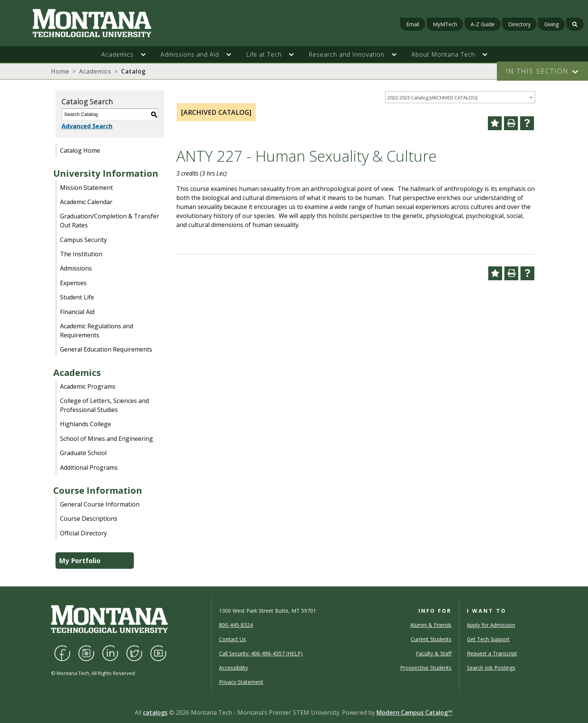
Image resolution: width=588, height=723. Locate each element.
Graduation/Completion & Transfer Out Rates (109, 221)
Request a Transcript (492, 653)
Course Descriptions (89, 519)
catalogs (155, 712)
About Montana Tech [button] (443, 54)
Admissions (76, 268)
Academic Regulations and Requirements (97, 331)
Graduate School (83, 453)
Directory (519, 24)
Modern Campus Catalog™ (414, 712)
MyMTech (445, 24)
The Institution (81, 254)
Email (413, 24)
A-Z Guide (483, 24)
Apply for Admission (491, 625)
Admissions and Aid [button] (190, 54)
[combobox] (460, 97)
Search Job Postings (491, 668)
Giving (551, 24)
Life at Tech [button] (264, 54)
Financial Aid (77, 312)
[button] (147, 54)
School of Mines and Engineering (106, 439)
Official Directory (83, 533)
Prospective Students (426, 668)
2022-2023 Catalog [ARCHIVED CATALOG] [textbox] (432, 98)
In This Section (537, 71)
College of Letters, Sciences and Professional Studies (104, 405)
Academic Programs (88, 386)
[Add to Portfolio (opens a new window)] (495, 123)
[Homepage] (101, 23)
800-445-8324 (236, 625)
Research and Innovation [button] (346, 54)
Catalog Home (80, 150)
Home (60, 71)
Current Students (431, 639)
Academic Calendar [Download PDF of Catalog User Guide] (86, 202)
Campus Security (83, 240)
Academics (95, 71)
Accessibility (233, 668)
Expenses (73, 283)
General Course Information (100, 504)
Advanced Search (87, 126)
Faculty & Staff (434, 653)
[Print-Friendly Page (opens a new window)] (511, 123)
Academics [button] (117, 54)
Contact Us (232, 639)
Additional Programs (89, 467)
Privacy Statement (241, 682)
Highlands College (85, 424)
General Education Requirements (106, 349)
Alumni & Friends (431, 625)
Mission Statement (86, 188)
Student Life (77, 297)
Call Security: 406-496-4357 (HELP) (261, 653)
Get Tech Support (488, 639)
